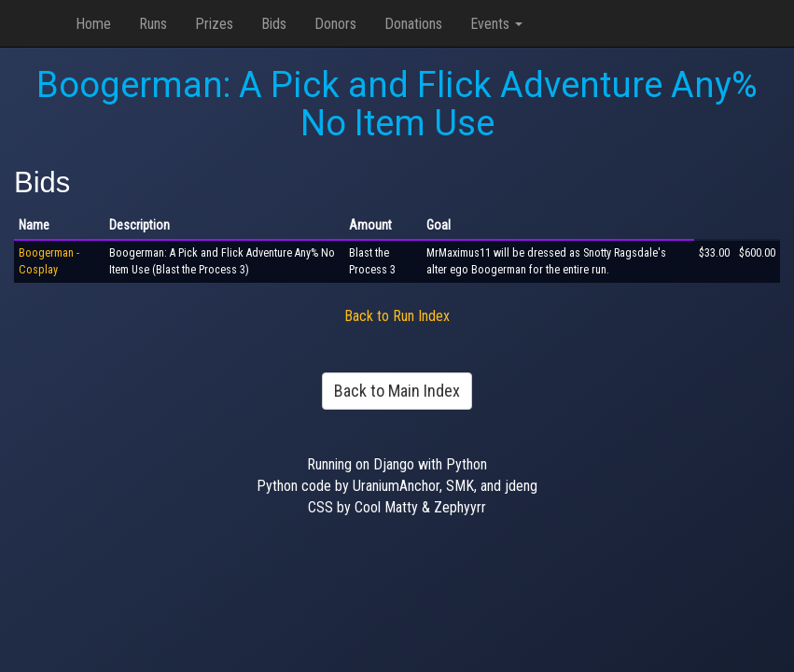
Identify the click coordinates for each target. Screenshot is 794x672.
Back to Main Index (397, 391)
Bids (274, 24)
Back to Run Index (397, 316)
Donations (413, 24)
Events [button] (496, 24)
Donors (335, 24)
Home (93, 24)
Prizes (214, 24)
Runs (153, 24)
